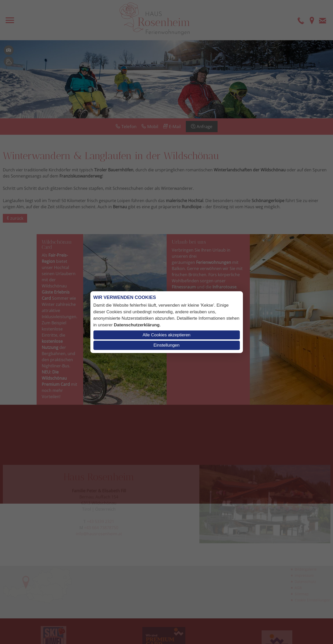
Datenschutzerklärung (137, 325)
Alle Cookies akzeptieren (166, 335)
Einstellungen (166, 345)
